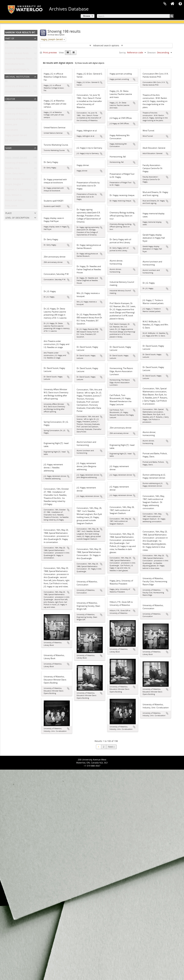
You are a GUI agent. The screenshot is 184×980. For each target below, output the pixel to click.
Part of (10, 38)
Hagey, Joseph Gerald (16, 136)
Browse (87, 16)
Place (9, 213)
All (6, 43)
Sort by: (123, 53)
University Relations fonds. (19, 59)
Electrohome (11, 130)
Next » (111, 747)
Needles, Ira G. (13, 169)
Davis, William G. (14, 196)
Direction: (152, 53)
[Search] (135, 16)
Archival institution (17, 76)
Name (9, 148)
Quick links (180, 4)
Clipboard (165, 4)
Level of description (17, 217)
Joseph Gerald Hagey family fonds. (23, 70)
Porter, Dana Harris (15, 174)
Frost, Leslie (11, 206)
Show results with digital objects (90, 63)
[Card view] (68, 53)
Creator (10, 99)
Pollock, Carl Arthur (15, 201)
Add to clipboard (68, 86)
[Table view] (74, 53)
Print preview (48, 52)
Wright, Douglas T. (14, 185)
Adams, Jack (11, 125)
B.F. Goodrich (12, 141)
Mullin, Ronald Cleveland (18, 180)
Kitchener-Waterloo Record (19, 109)
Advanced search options (106, 45)
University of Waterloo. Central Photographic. (28, 114)
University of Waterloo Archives (21, 92)
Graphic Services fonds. (17, 54)
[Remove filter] (64, 39)
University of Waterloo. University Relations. (28, 120)
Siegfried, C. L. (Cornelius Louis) (21, 190)
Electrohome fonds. (15, 65)
